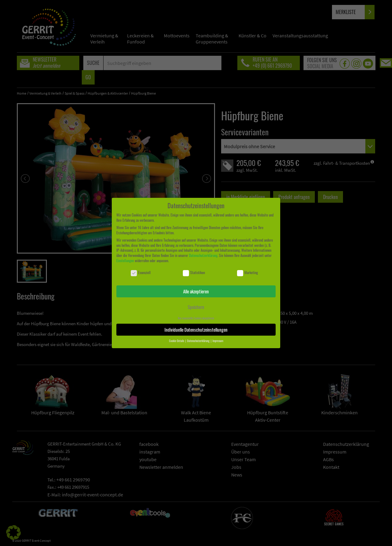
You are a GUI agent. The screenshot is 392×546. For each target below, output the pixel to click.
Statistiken (194, 273)
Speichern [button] (196, 307)
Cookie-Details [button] (177, 341)
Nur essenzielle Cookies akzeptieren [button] (196, 318)
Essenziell (141, 273)
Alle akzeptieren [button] (196, 291)
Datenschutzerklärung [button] (199, 341)
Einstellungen (125, 260)
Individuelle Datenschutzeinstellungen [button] (196, 329)
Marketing (247, 273)
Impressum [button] (218, 341)
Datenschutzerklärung (203, 255)
